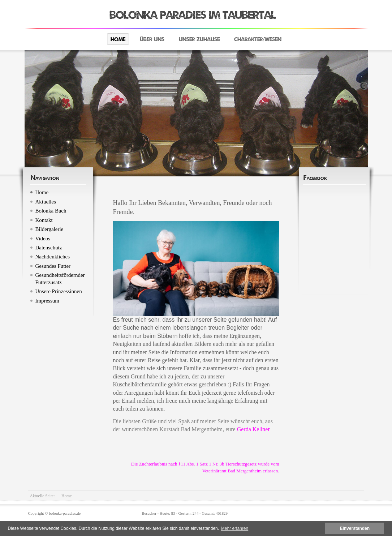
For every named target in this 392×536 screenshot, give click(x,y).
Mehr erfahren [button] (235, 528)
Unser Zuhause (199, 39)
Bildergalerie (49, 229)
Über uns (152, 39)
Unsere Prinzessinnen (59, 291)
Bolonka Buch (51, 211)
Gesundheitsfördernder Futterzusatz (60, 278)
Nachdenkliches (53, 257)
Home (118, 39)
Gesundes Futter (53, 266)
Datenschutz (49, 248)
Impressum (47, 301)
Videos (43, 239)
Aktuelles (46, 202)
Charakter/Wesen (258, 39)
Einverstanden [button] (355, 528)
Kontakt (44, 220)
